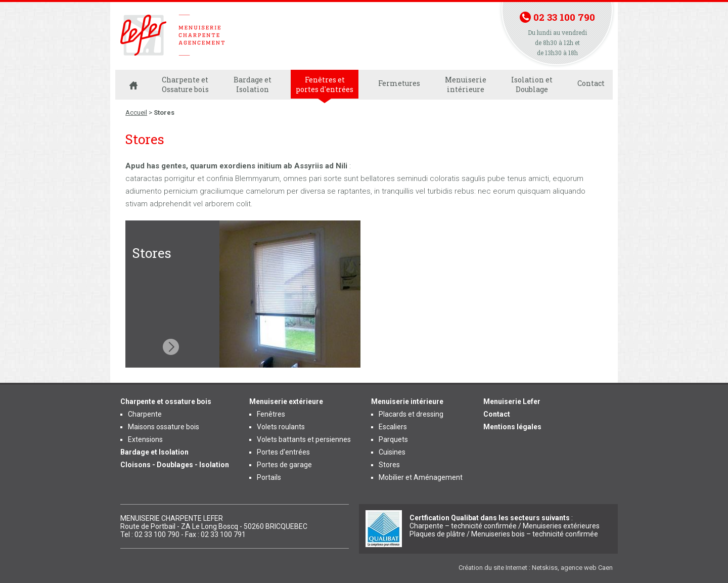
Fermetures (399, 83)
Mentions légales (512, 427)
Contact (591, 83)
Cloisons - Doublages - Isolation (175, 465)
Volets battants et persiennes (304, 439)
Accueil (136, 113)
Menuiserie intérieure (466, 84)
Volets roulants (281, 427)
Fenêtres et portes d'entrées (325, 84)
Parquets (393, 439)
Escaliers (393, 427)
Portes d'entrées (283, 452)
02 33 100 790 (564, 17)
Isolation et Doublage (532, 84)
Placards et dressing (411, 414)
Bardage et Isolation (253, 84)
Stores (389, 465)
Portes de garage (284, 465)
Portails (269, 477)
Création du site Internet (493, 568)
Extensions (145, 439)
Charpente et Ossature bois (185, 84)
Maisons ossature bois (164, 427)
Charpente (145, 414)
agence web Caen (587, 568)
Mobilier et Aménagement (421, 477)
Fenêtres (271, 414)
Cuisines (392, 452)
